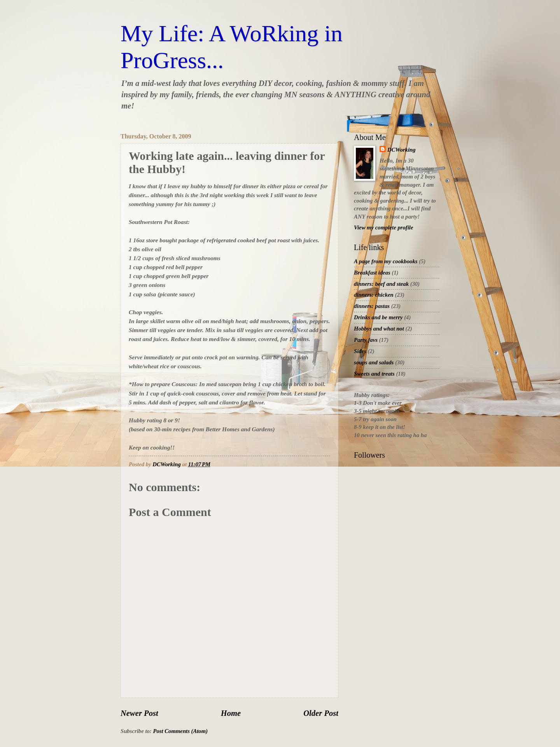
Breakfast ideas (372, 273)
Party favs (366, 340)
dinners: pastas (372, 306)
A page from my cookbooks (386, 261)
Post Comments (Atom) (180, 731)
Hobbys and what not (379, 329)
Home (231, 713)
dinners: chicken (374, 295)
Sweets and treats (374, 374)
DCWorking (402, 150)
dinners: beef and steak (381, 284)
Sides (360, 351)
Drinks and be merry (378, 317)
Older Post (321, 713)
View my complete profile (383, 227)
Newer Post (139, 713)
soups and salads (374, 362)
